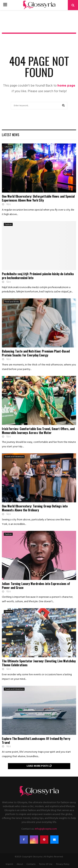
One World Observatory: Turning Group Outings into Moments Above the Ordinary (35, 508)
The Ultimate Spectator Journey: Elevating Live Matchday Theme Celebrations (39, 663)
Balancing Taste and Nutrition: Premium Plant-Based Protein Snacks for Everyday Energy (36, 353)
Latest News (11, 135)
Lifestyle (8, 147)
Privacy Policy (63, 864)
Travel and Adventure (14, 457)
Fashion (8, 224)
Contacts (31, 864)
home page (66, 86)
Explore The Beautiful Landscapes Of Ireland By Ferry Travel (36, 741)
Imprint (9, 864)
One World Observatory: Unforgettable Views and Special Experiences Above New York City (38, 198)
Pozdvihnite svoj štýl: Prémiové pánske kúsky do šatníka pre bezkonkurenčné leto (38, 276)
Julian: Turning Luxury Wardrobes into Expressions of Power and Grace (36, 586)
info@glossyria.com (46, 829)
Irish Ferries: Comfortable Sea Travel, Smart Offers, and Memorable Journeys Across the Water (38, 431)
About (20, 864)
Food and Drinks (12, 302)
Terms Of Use (46, 864)
